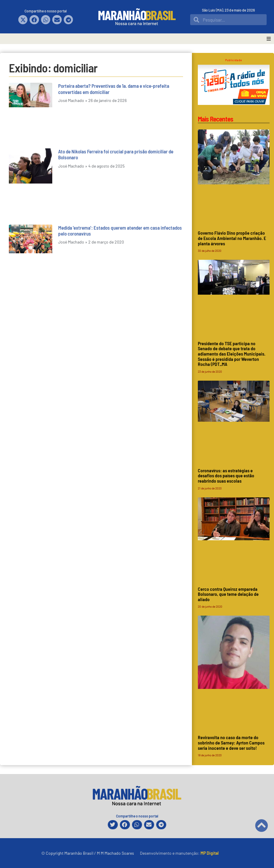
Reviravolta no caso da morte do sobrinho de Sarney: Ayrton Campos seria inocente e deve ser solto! (231, 742)
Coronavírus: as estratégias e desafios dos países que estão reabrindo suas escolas (226, 476)
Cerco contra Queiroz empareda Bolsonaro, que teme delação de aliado (228, 594)
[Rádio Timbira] (234, 103)
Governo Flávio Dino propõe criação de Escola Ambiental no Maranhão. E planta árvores (232, 238)
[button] (23, 20)
